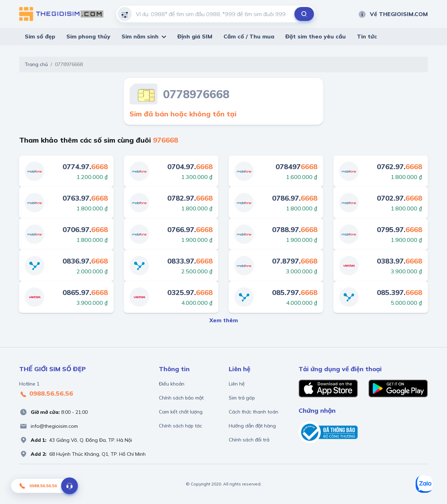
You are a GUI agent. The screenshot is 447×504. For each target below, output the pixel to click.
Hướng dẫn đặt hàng (252, 426)
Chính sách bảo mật (181, 398)
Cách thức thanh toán (254, 412)
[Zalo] (424, 484)
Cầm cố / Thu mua (249, 36)
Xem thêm (224, 320)
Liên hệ (237, 384)
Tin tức (367, 36)
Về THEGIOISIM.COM (393, 14)
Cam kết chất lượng (181, 412)
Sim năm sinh (140, 36)
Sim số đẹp (40, 36)
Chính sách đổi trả (249, 440)
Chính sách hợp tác (181, 426)
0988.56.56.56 (46, 394)
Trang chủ (36, 64)
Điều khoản (172, 384)
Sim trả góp (242, 398)
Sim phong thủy (88, 36)
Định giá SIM (195, 36)
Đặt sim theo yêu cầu (316, 36)
